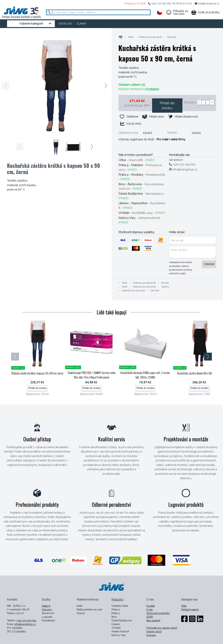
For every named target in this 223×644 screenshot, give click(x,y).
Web (184, 606)
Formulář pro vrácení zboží (162, 628)
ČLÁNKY (82, 24)
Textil (131, 37)
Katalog (46, 606)
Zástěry (165, 287)
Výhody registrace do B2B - (152, 139)
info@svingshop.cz (209, 3)
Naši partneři (153, 620)
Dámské (172, 37)
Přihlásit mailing (190, 610)
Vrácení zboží (154, 631)
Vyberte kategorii (36, 24)
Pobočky (47, 610)
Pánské (165, 283)
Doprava (151, 635)
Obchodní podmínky (158, 613)
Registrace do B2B (135, 3)
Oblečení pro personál (150, 37)
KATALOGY (65, 24)
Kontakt (151, 606)
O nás (150, 610)
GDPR (150, 617)
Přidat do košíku (167, 106)
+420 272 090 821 (161, 3)
